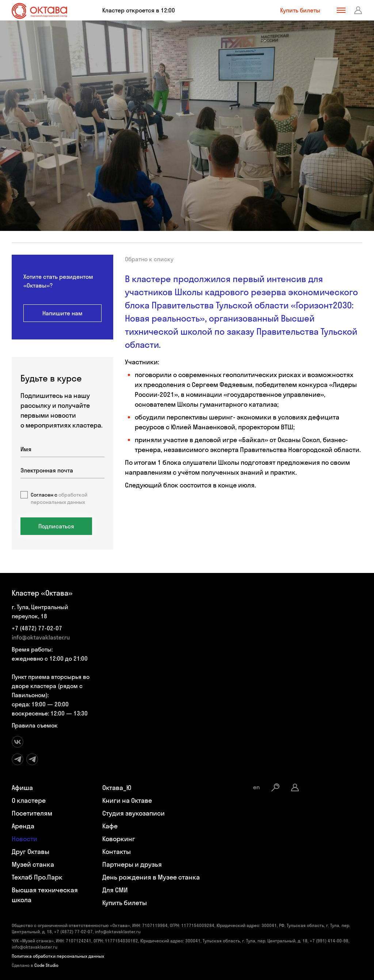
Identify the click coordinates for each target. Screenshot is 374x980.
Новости (24, 839)
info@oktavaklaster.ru (41, 637)
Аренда (23, 826)
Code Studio (46, 965)
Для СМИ (115, 890)
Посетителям (32, 813)
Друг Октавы (30, 852)
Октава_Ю (117, 788)
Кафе (110, 826)
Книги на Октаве (127, 800)
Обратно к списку (149, 259)
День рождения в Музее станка (151, 877)
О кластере (29, 800)
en (256, 787)
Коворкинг (119, 839)
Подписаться (56, 526)
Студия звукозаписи (133, 813)
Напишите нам (62, 313)
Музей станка (33, 864)
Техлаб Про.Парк (37, 877)
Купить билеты (300, 10)
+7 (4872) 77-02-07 (37, 628)
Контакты (117, 852)
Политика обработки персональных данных (58, 956)
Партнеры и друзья (132, 864)
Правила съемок (35, 725)
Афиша (22, 788)
